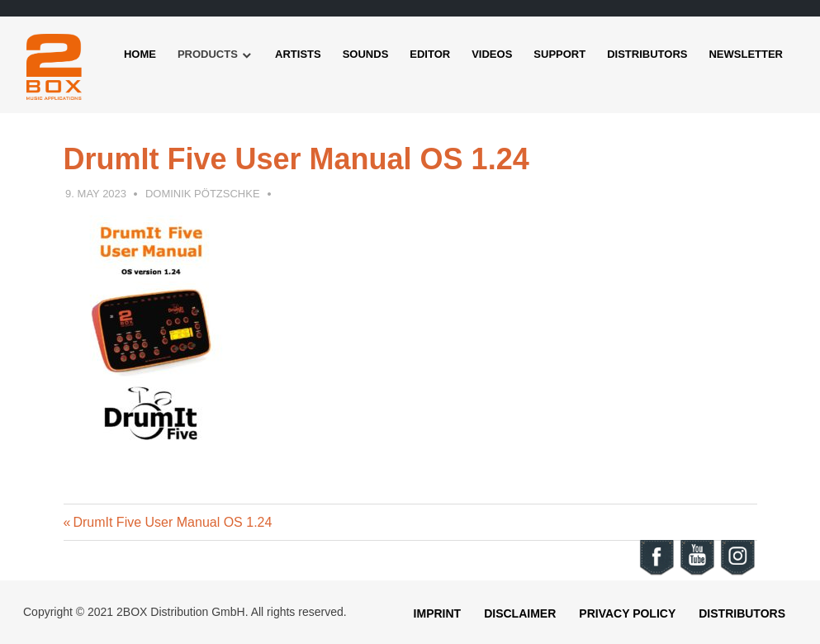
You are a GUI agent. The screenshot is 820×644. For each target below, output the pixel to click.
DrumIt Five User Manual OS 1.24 (172, 522)
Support (559, 54)
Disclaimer (520, 613)
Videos (492, 54)
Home (140, 54)
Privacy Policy (627, 613)
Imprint (438, 613)
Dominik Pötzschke (203, 194)
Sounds (366, 54)
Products (208, 54)
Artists (298, 54)
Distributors (647, 54)
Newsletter (746, 54)
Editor (430, 54)
